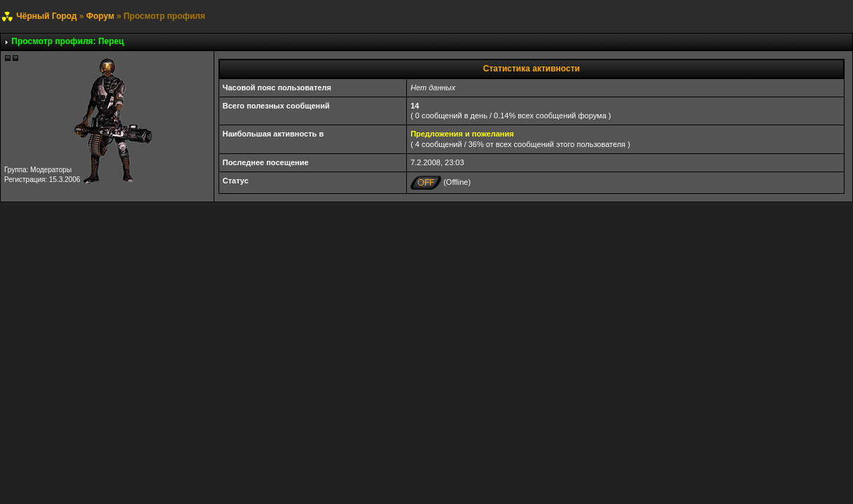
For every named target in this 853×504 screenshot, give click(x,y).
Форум (100, 16)
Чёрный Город (46, 16)
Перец (111, 41)
